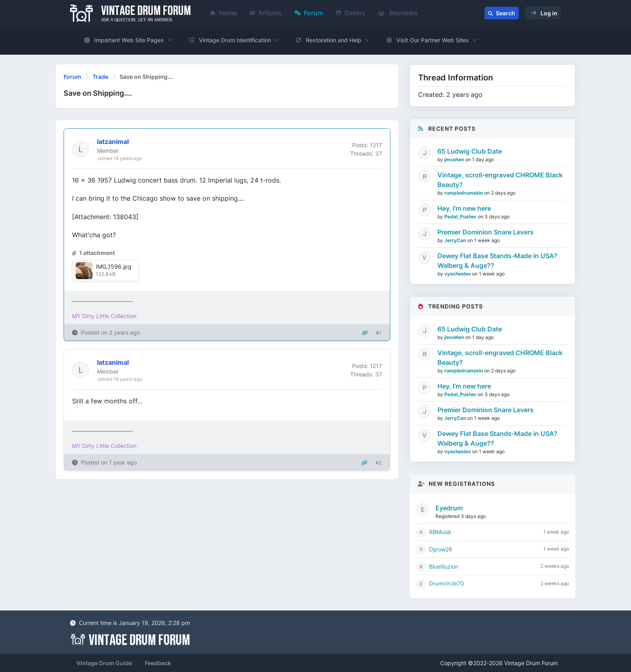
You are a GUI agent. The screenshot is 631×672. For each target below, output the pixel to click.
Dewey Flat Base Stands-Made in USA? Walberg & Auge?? (497, 261)
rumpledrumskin (464, 193)
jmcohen (455, 159)
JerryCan (456, 240)
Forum (309, 13)
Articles (266, 13)
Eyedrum (449, 508)
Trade (100, 77)
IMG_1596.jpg (114, 266)
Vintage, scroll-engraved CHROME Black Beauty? (500, 180)
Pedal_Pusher (461, 217)
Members (398, 13)
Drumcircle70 (446, 583)
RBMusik (440, 532)
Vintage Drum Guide (104, 663)
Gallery (351, 13)
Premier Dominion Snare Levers (486, 232)
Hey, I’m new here (464, 208)
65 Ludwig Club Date (470, 151)
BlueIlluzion (444, 566)
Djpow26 (441, 549)
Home (224, 13)
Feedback (158, 663)
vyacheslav (458, 274)
